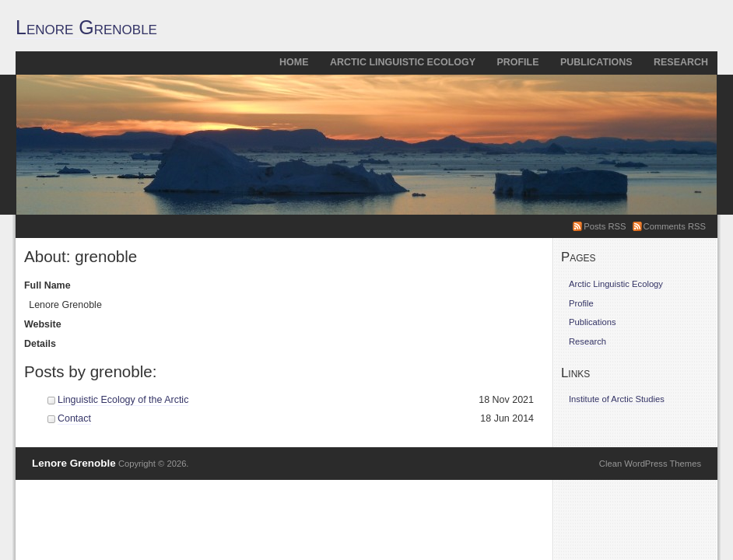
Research (681, 62)
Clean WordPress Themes (650, 464)
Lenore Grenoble (86, 27)
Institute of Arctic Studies (617, 399)
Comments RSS (675, 226)
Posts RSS (605, 226)
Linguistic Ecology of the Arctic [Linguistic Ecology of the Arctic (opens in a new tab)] (123, 400)
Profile (517, 62)
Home (294, 62)
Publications (596, 62)
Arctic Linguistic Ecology (403, 62)
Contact (74, 418)
